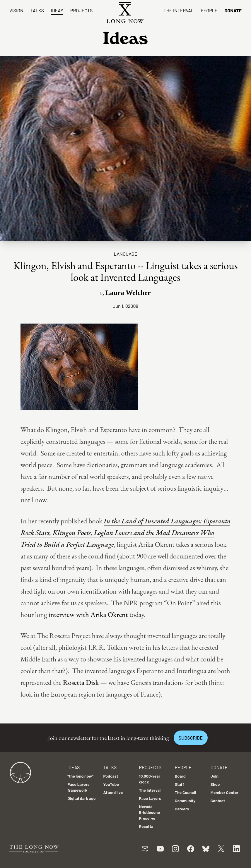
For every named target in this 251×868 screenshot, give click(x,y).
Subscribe (191, 738)
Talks (37, 10)
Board (180, 776)
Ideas (57, 10)
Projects (81, 10)
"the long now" (80, 776)
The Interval (179, 10)
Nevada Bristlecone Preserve (150, 812)
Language (126, 254)
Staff (180, 784)
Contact (218, 801)
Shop (215, 784)
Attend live (113, 792)
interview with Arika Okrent (88, 615)
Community (185, 801)
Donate (233, 10)
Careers (182, 809)
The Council (185, 792)
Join (215, 776)
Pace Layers (150, 798)
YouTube (111, 784)
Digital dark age (81, 798)
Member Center (224, 792)
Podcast (111, 776)
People (209, 10)
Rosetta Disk (81, 682)
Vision (16, 10)
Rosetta (146, 826)
